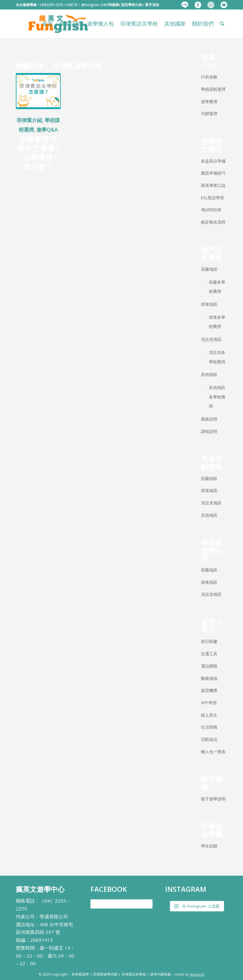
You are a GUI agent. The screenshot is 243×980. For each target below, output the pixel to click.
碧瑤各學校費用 (217, 322)
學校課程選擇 (213, 89)
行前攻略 (209, 77)
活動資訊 (209, 739)
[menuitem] (185, 5)
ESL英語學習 (212, 198)
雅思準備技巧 (213, 173)
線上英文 (209, 715)
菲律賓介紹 (29, 120)
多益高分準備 (213, 161)
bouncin (197, 974)
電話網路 (209, 666)
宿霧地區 (209, 269)
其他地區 (209, 374)
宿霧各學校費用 (217, 287)
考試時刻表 (211, 210)
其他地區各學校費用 (217, 397)
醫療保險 (209, 678)
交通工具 (209, 654)
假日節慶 (209, 641)
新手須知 (152, 5)
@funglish (90, 5)
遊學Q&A (47, 130)
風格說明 (209, 419)
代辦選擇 (209, 114)
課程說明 (209, 431)
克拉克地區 (211, 339)
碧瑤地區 (209, 304)
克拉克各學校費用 (217, 357)
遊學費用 (209, 102)
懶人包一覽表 (213, 752)
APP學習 (209, 703)
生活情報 (209, 727)
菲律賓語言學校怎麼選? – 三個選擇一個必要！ (38, 153)
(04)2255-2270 (52, 5)
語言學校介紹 (132, 5)
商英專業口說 (213, 185)
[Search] (222, 24)
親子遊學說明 (213, 799)
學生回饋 (209, 846)
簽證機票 (209, 690)
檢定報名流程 (213, 222)
